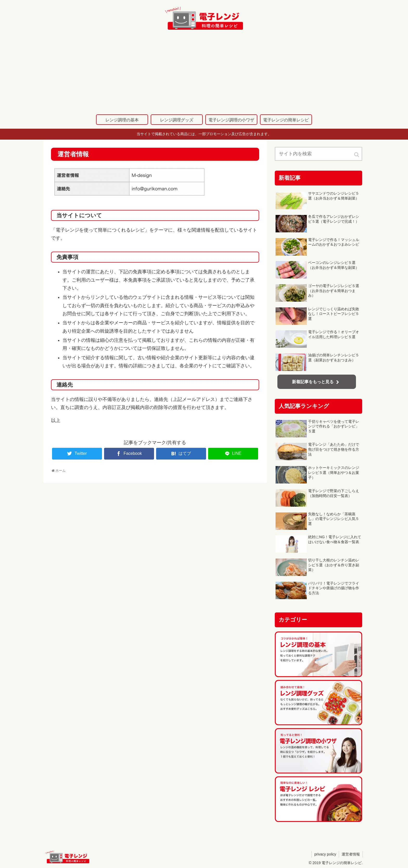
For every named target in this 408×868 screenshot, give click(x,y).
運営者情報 (351, 854)
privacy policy (325, 854)
